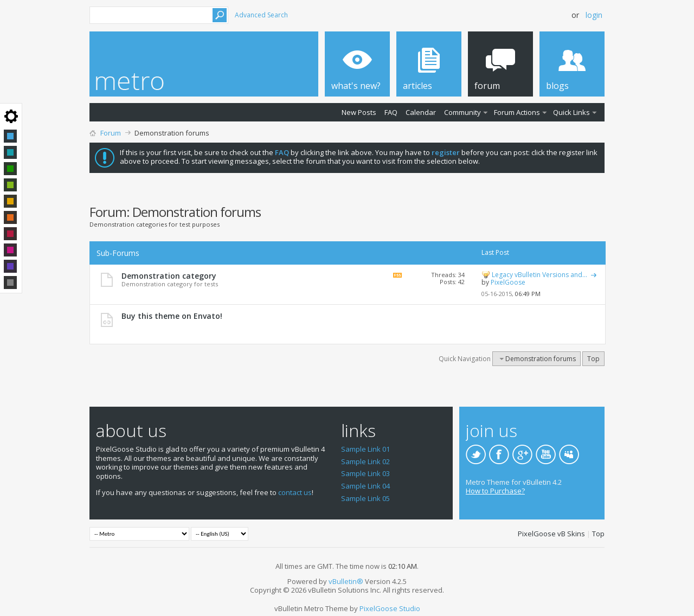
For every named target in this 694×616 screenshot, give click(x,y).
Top (593, 359)
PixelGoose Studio (390, 608)
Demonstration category (169, 276)
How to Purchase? (495, 491)
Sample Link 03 (365, 473)
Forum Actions (517, 112)
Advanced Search (261, 15)
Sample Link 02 (365, 461)
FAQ (391, 112)
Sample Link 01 (365, 449)
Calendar (421, 112)
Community (462, 112)
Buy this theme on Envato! (172, 316)
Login (594, 15)
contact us (295, 492)
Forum (111, 133)
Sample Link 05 (365, 498)
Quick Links (571, 112)
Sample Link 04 (365, 486)
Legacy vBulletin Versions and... (539, 275)
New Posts (359, 112)
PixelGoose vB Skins (551, 534)
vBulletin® (346, 581)
